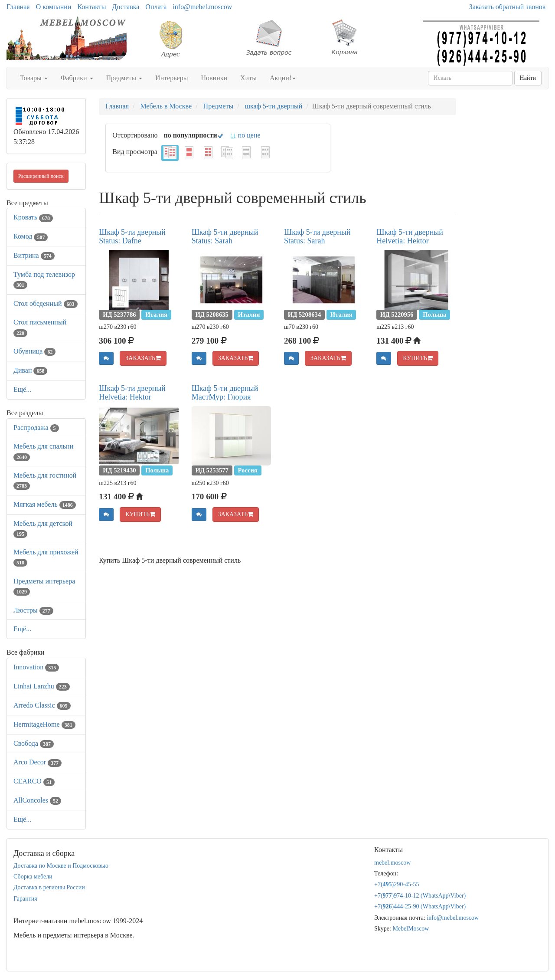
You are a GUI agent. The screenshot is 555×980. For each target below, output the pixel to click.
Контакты (91, 7)
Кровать (33, 217)
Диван (30, 370)
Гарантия (25, 899)
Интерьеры (171, 78)
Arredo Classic (42, 705)
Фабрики (77, 78)
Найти (528, 78)
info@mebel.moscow (202, 7)
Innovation (36, 667)
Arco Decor (38, 762)
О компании (54, 7)
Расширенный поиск (41, 176)
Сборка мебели (33, 877)
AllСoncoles (37, 800)
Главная (18, 7)
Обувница (34, 351)
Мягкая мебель (45, 504)
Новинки (214, 78)
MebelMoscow (411, 929)
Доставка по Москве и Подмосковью (61, 866)
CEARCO (34, 781)
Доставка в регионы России (49, 887)
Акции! (283, 78)
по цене (245, 135)
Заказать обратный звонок (508, 7)
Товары (34, 78)
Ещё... (22, 389)
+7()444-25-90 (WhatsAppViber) (420, 906)
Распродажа (36, 428)
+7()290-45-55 (397, 884)
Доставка (126, 7)
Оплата (156, 7)
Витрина (34, 255)
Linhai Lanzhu (42, 686)
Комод (31, 236)
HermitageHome (44, 724)
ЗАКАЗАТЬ (143, 358)
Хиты (248, 78)
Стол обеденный (46, 303)
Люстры (33, 610)
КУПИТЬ (418, 358)
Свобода (34, 743)
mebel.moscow (392, 863)
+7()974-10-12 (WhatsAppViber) (420, 896)
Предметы (124, 78)
